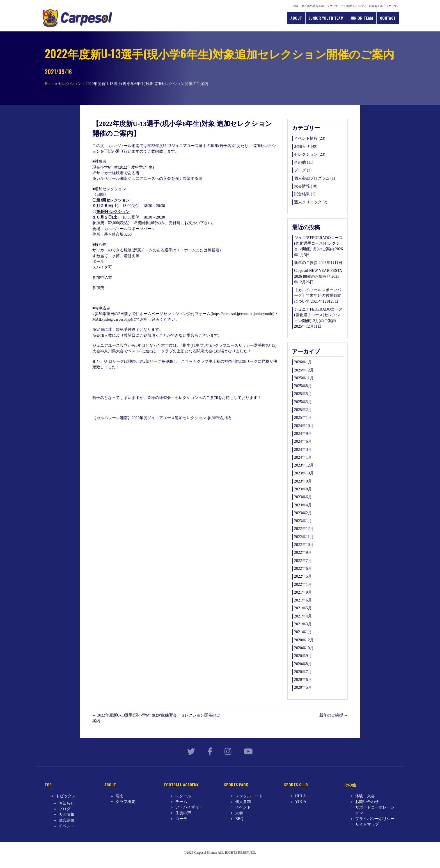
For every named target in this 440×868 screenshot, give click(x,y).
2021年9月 (303, 592)
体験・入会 (365, 796)
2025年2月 (303, 410)
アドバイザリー (189, 807)
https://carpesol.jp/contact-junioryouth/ (242, 314)
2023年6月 (303, 497)
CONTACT (388, 18)
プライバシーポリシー (375, 818)
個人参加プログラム (312, 178)
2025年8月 (303, 386)
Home (49, 83)
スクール (183, 796)
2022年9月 (303, 553)
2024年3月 (303, 449)
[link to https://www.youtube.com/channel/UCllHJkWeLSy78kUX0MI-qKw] (248, 752)
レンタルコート (249, 796)
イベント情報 (306, 138)
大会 (239, 813)
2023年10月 (304, 473)
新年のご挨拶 (306, 263)
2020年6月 (303, 680)
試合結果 (302, 194)
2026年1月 (303, 362)
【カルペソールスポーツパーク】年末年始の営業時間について (318, 296)
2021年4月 (303, 616)
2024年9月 (303, 434)
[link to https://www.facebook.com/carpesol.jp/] (210, 752)
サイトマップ (367, 824)
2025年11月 (304, 378)
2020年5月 (303, 687)
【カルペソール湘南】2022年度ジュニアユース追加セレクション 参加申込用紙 (162, 418)
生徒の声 (183, 813)
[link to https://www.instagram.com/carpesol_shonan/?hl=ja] (228, 752)
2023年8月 (303, 489)
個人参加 (243, 801)
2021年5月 (303, 608)
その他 (300, 162)
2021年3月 (303, 624)
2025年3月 (303, 402)
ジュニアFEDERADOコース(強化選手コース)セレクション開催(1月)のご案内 (318, 243)
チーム (181, 801)
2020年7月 (303, 671)
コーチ (181, 818)
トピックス (66, 796)
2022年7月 (303, 560)
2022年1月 (303, 584)
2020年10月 (304, 648)
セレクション (70, 83)
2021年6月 (303, 600)
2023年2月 (303, 513)
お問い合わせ (367, 801)
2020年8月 (303, 664)
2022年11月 (304, 537)
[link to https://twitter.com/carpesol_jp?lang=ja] (191, 752)
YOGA (301, 801)
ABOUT (297, 18)
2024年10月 (304, 425)
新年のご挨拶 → (334, 715)
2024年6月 (303, 441)
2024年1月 (303, 457)
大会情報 (302, 186)
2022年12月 (304, 529)
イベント (67, 826)
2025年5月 (303, 394)
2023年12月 (304, 465)
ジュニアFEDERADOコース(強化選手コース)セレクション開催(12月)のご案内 (318, 315)
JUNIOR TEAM (362, 18)
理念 (120, 796)
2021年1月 (303, 632)
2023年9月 (303, 481)
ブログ (300, 170)
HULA (301, 796)
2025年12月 (304, 370)
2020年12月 (304, 640)
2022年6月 (303, 569)
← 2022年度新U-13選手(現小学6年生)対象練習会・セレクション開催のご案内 (156, 718)
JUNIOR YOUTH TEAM (327, 18)
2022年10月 (304, 545)
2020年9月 (303, 656)
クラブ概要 (125, 801)
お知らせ (302, 146)
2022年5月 (303, 576)
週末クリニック (308, 202)
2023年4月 (303, 505)
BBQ (239, 818)
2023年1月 (303, 521)
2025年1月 (303, 418)
